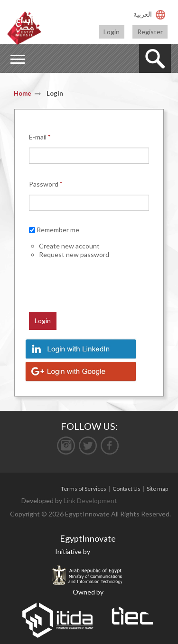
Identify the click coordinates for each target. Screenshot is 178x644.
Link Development (90, 500)
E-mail (40, 137)
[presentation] (72, 274)
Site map (157, 489)
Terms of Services (84, 489)
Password (46, 184)
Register (150, 32)
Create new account (69, 246)
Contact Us (126, 489)
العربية (143, 14)
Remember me (58, 230)
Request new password (74, 254)
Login (112, 32)
